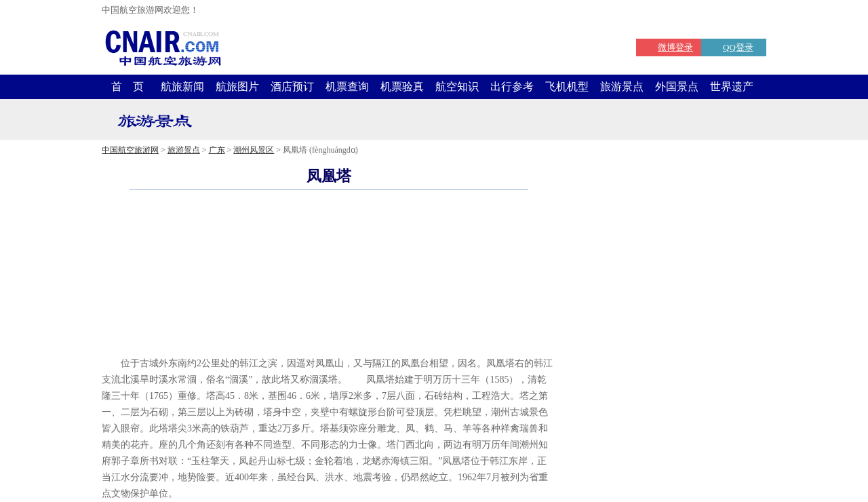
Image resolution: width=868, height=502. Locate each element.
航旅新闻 (182, 86)
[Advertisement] (329, 335)
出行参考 (512, 86)
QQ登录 (738, 47)
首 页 (127, 86)
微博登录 (675, 47)
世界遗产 (732, 86)
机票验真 (402, 86)
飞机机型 (567, 86)
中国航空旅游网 (130, 150)
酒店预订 (292, 86)
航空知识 (457, 86)
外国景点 (677, 86)
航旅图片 (237, 86)
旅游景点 (622, 86)
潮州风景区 (254, 150)
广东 (217, 150)
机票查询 (347, 86)
